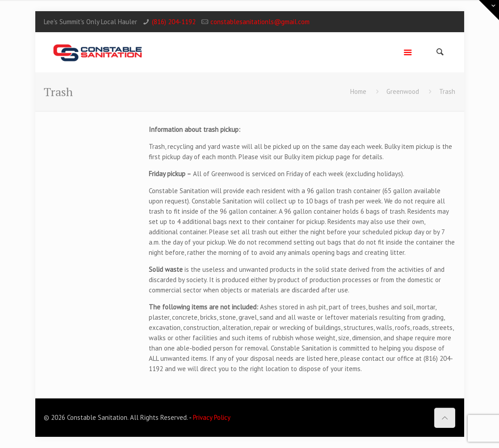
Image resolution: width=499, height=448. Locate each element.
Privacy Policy (212, 417)
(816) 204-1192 (174, 22)
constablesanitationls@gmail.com (260, 22)
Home (358, 91)
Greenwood (403, 91)
